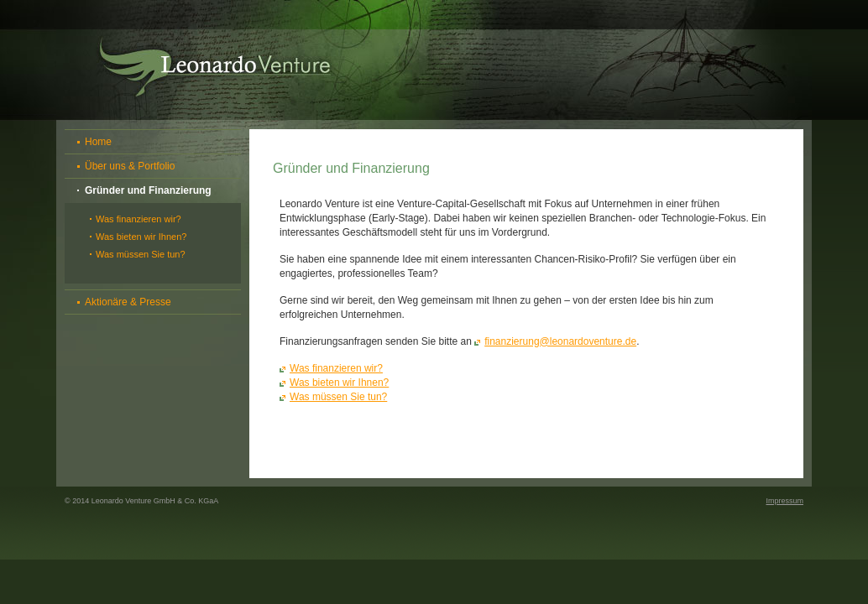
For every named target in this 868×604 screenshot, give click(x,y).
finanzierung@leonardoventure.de (560, 341)
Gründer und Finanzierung (148, 190)
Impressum (784, 501)
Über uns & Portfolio (130, 166)
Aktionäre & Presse (128, 302)
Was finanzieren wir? (139, 219)
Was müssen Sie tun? (141, 254)
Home (98, 142)
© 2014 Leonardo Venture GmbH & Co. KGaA (141, 501)
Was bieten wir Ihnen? (141, 237)
